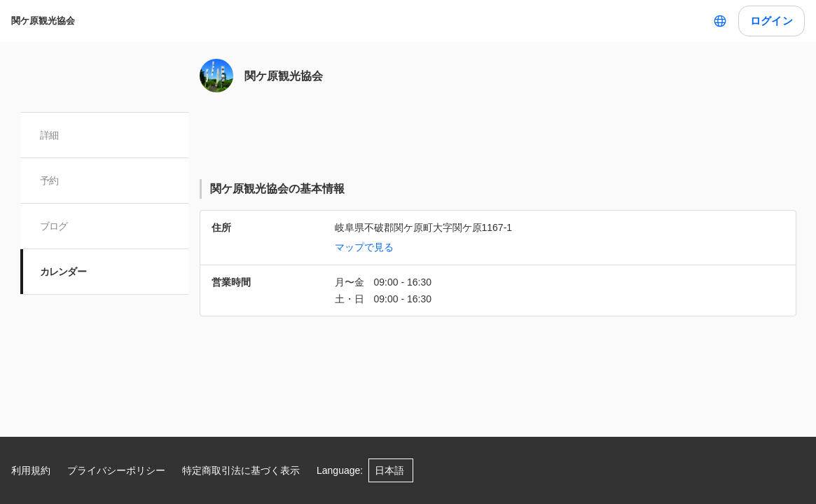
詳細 (49, 135)
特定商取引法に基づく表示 (241, 470)
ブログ (54, 226)
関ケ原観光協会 (43, 21)
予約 (49, 181)
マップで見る (364, 247)
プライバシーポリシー (116, 470)
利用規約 (31, 470)
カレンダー (63, 272)
